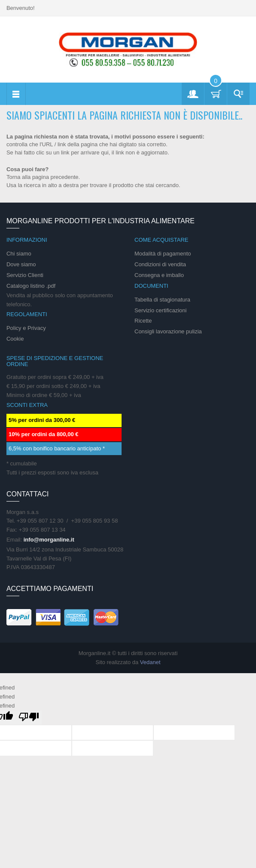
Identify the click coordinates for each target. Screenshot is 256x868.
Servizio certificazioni (160, 310)
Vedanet (150, 662)
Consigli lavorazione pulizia (168, 331)
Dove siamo (21, 264)
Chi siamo (19, 254)
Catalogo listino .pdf (31, 286)
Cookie (15, 339)
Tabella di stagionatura (162, 300)
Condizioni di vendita (160, 264)
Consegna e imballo (159, 275)
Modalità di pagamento (163, 254)
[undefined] (29, 718)
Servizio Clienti (25, 275)
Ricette (143, 321)
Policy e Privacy (26, 328)
